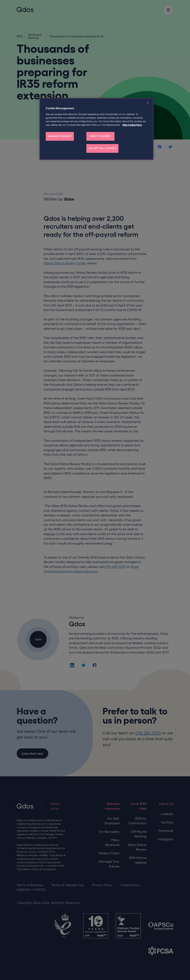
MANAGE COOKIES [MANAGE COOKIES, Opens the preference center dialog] (60, 136)
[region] (96, 129)
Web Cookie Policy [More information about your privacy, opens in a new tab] (132, 125)
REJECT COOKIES (100, 136)
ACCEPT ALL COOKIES (102, 148)
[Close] (148, 103)
